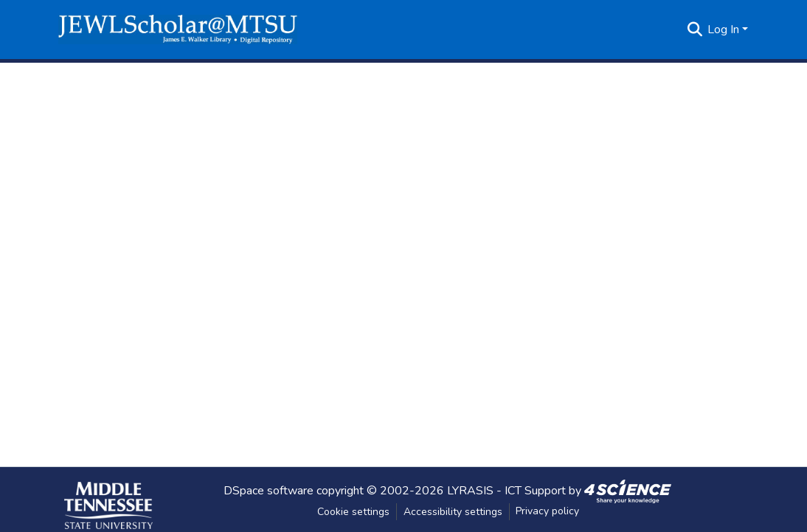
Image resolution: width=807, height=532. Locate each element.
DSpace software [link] (269, 490)
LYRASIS (470, 490)
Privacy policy (547, 511)
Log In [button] (725, 30)
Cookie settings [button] (353, 512)
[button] (178, 30)
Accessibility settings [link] (453, 512)
